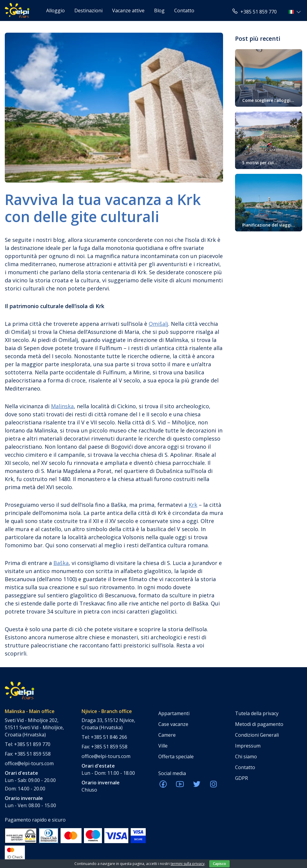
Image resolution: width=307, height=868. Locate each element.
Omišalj (158, 324)
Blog (159, 10)
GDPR (241, 778)
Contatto (184, 10)
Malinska (62, 406)
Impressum (248, 746)
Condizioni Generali (257, 735)
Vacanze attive (128, 10)
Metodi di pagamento (259, 724)
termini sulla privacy (188, 864)
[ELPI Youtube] (180, 786)
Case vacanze (173, 724)
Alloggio (55, 10)
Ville (163, 746)
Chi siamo (246, 757)
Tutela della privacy (257, 713)
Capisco (219, 864)
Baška (61, 563)
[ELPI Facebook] (163, 786)
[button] (295, 12)
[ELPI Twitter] (197, 786)
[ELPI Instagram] (213, 786)
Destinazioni (88, 10)
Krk (193, 505)
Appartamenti (174, 713)
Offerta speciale (176, 757)
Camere (167, 735)
